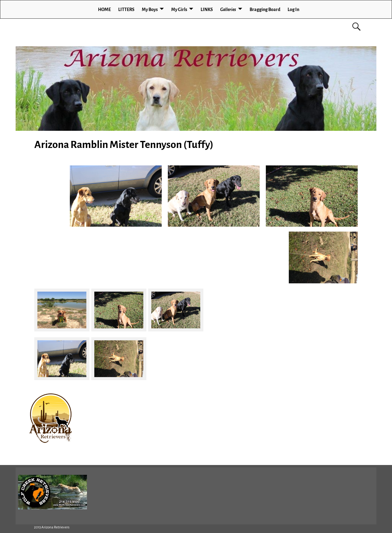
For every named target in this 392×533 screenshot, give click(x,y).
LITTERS (126, 9)
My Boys (150, 9)
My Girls (179, 9)
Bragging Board (265, 9)
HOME (104, 9)
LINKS (207, 9)
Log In (293, 9)
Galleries (228, 9)
